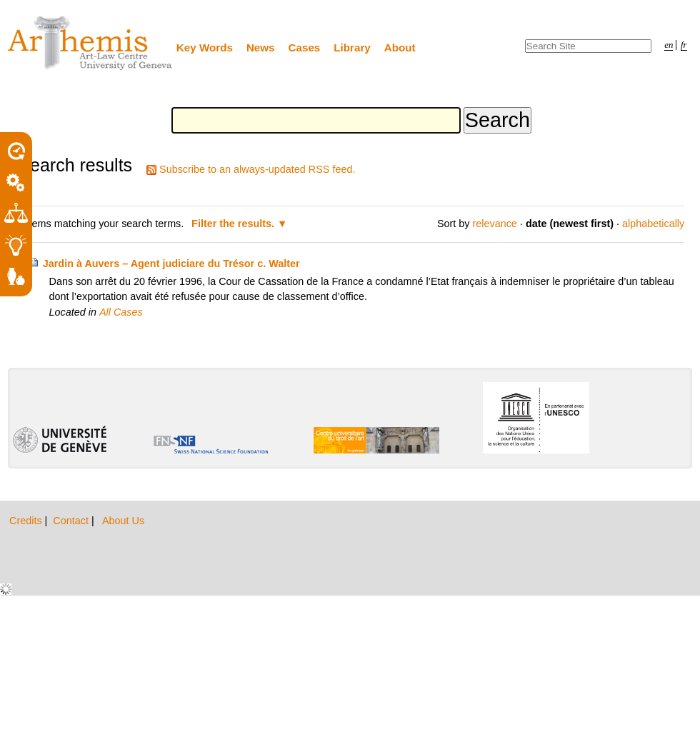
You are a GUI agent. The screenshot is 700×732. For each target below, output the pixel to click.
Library (352, 47)
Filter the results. (234, 224)
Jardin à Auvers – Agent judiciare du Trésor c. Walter (171, 264)
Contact (72, 521)
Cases (305, 47)
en (669, 45)
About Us (123, 521)
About (400, 47)
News (261, 47)
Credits (27, 521)
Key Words (205, 47)
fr (684, 45)
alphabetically (653, 224)
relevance (494, 224)
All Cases (121, 312)
